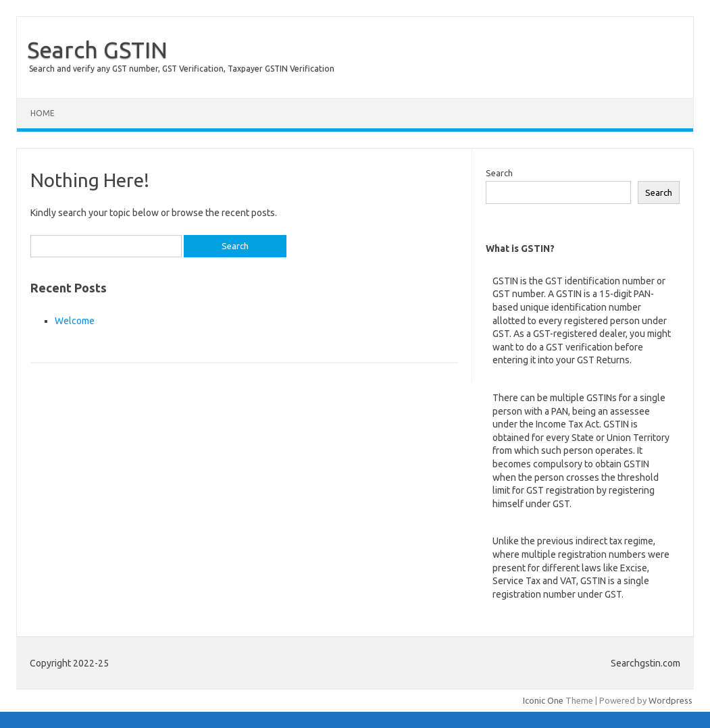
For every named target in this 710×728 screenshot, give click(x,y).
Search (499, 173)
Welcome (75, 321)
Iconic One (543, 700)
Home (43, 113)
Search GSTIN (97, 49)
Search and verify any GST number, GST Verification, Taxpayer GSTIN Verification (182, 69)
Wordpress (670, 700)
